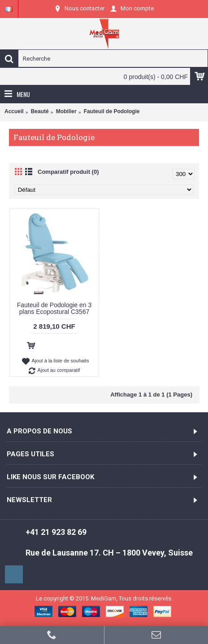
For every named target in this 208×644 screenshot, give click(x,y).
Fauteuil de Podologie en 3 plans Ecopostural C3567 (54, 308)
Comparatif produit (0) (68, 172)
